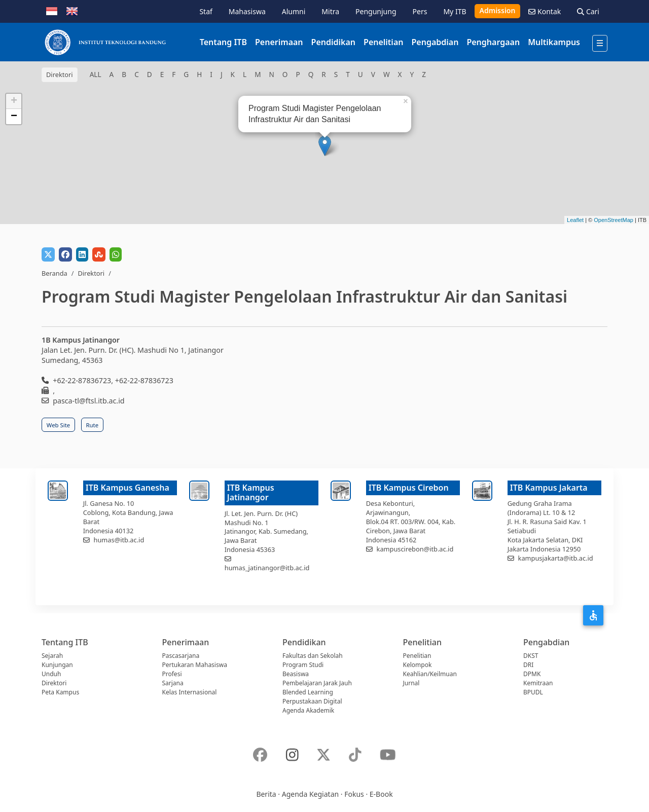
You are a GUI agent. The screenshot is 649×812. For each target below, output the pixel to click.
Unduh (51, 674)
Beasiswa (296, 674)
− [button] (14, 117)
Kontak (545, 11)
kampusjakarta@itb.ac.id (556, 558)
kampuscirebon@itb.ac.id (415, 549)
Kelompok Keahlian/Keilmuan (430, 669)
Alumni (294, 11)
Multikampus (554, 42)
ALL (96, 74)
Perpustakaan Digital (312, 701)
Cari (588, 11)
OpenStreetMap (614, 220)
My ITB (455, 11)
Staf (206, 11)
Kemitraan (538, 683)
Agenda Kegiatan (310, 794)
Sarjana (173, 683)
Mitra (330, 11)
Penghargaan (493, 42)
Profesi (172, 674)
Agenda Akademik (308, 710)
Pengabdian (435, 42)
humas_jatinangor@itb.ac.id (267, 568)
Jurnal (411, 683)
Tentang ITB (223, 42)
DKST (531, 656)
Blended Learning (308, 692)
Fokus (354, 794)
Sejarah (52, 656)
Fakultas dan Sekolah (313, 656)
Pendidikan (333, 42)
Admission (498, 10)
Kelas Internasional (190, 692)
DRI (528, 665)
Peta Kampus (60, 692)
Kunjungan (57, 665)
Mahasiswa (247, 11)
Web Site (58, 425)
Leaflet (575, 220)
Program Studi (303, 665)
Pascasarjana (181, 656)
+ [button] (14, 101)
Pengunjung (376, 11)
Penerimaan (279, 42)
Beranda (55, 273)
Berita (266, 794)
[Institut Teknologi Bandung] (105, 42)
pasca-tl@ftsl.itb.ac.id (88, 401)
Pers (420, 11)
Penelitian (383, 42)
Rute (93, 425)
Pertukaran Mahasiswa (195, 665)
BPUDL (533, 692)
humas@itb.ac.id (119, 540)
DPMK (532, 674)
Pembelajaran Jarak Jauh (317, 683)
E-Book (381, 794)
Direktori (91, 273)
